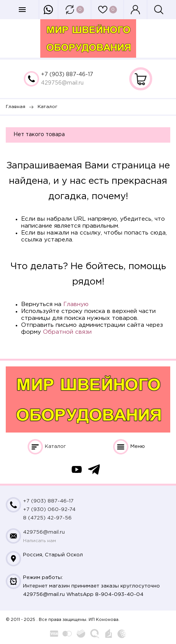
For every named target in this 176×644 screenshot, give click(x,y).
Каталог (55, 447)
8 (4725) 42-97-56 (47, 518)
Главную (76, 304)
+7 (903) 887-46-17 (67, 75)
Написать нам (39, 541)
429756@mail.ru (62, 83)
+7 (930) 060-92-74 (49, 510)
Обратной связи (67, 332)
